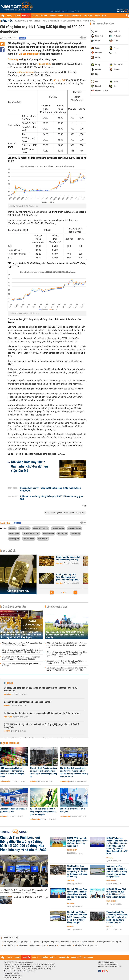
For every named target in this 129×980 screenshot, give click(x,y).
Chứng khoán (5, 781)
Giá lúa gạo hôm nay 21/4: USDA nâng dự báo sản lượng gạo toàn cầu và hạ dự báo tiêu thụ (65, 635)
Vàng (45, 21)
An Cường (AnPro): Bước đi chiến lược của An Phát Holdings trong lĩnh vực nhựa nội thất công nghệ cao (117, 871)
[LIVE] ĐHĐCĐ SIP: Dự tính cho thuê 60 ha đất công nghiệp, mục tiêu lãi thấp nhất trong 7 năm (42, 726)
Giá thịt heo (34, 945)
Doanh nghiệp (65, 781)
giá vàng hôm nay (25, 72)
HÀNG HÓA (26, 16)
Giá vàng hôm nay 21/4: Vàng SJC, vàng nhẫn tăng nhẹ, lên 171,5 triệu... (66, 560)
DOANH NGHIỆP (76, 16)
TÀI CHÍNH (44, 16)
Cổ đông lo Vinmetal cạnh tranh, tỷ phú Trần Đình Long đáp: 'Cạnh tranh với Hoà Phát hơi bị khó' (66, 669)
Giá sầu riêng (23, 945)
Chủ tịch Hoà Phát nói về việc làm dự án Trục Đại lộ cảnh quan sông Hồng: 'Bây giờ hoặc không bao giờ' (77, 917)
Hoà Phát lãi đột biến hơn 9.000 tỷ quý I (31, 898)
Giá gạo (44, 945)
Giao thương (89, 21)
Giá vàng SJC (24, 528)
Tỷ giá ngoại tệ (24, 942)
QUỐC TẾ (35, 16)
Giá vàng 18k (62, 533)
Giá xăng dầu (116, 942)
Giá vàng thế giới (58, 528)
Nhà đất (7, 706)
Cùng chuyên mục (57, 607)
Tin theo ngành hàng (103, 24)
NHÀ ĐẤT (53, 16)
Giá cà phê (75, 942)
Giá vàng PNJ (43, 539)
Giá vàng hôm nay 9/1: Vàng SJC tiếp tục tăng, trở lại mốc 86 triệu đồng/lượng (50, 489)
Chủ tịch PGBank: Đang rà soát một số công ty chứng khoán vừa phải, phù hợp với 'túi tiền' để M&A (77, 894)
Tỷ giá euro (55, 942)
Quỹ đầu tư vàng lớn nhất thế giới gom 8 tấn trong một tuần (22, 665)
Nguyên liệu (34, 21)
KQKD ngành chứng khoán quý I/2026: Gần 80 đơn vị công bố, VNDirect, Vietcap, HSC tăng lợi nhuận (12, 772)
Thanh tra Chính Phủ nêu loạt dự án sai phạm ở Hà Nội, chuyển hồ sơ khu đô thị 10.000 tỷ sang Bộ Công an (44, 772)
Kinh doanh (8, 717)
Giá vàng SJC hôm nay (31, 533)
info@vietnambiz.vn (16, 975)
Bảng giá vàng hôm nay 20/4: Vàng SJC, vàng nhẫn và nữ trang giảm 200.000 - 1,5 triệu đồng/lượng (22, 651)
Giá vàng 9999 (49, 533)
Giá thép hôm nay (10, 945)
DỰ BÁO (17, 16)
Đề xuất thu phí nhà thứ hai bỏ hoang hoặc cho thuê (28, 702)
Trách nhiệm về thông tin (12, 978)
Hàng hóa (7, 21)
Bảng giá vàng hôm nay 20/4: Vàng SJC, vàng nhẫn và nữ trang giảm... (66, 577)
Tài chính (7, 694)
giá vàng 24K (59, 80)
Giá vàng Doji (14, 533)
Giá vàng (13, 59)
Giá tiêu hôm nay (88, 942)
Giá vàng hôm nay (74, 528)
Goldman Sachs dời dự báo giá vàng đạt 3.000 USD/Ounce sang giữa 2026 (51, 498)
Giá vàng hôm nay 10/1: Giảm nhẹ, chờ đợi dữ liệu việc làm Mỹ (29, 466)
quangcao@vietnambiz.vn (112, 967)
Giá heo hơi (65, 942)
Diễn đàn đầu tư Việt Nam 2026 (86, 945)
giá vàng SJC (45, 64)
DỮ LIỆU (98, 16)
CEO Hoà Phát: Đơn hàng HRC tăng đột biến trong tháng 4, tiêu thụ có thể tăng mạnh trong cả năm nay (67, 645)
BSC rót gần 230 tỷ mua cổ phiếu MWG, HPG (73, 810)
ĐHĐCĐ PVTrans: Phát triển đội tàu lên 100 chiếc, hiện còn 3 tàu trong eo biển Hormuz (116, 893)
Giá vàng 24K (14, 539)
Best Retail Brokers (66, 945)
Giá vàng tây (76, 533)
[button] (52, 592)
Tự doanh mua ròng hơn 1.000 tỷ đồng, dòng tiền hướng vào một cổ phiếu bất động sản (43, 812)
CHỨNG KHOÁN (63, 16)
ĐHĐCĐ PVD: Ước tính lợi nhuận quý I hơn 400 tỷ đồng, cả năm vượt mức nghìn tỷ (77, 842)
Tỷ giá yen (45, 942)
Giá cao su (53, 945)
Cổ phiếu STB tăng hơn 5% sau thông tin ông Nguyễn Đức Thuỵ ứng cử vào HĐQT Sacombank (41, 689)
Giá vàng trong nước (29, 54)
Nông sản (54, 21)
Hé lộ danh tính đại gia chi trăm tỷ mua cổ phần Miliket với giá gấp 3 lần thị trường (42, 713)
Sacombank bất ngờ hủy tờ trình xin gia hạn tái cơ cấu (14, 810)
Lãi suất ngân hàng (103, 942)
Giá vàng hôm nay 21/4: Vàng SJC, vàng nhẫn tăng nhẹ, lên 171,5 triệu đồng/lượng (22, 644)
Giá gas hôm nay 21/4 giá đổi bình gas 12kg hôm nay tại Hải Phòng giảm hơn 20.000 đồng (67, 662)
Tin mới (9, 683)
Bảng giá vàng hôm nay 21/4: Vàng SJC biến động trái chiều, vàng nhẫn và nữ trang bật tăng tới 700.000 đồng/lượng (21, 635)
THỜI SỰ (9, 16)
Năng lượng (21, 21)
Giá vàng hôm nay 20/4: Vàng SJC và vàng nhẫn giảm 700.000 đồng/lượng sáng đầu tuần (21, 658)
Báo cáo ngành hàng (71, 21)
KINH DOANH (88, 16)
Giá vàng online (29, 539)
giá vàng (12, 528)
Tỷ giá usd (35, 942)
